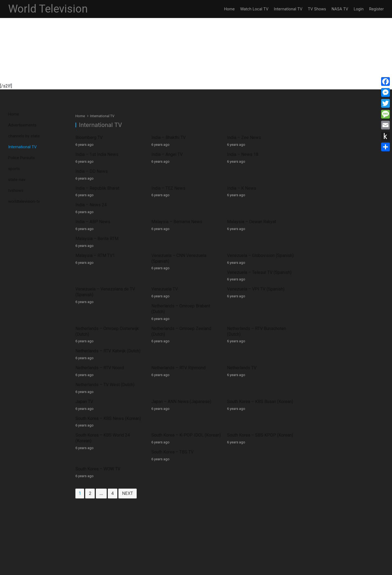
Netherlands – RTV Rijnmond (177, 272)
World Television (48, 9)
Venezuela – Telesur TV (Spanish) (330, 205)
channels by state (24, 136)
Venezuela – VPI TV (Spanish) (252, 227)
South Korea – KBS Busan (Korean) (257, 289)
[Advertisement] (163, 45)
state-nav (17, 180)
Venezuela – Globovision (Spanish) (257, 205)
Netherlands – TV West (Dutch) (327, 272)
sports (14, 169)
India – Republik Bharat (97, 171)
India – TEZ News (166, 171)
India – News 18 (239, 154)
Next (127, 353)
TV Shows (317, 9)
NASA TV (340, 9)
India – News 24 (313, 171)
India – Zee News (241, 137)
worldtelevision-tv (24, 201)
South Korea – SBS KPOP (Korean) (257, 306)
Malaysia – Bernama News (175, 188)
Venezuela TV (163, 227)
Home (229, 9)
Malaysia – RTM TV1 (95, 205)
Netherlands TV (238, 272)
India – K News (238, 171)
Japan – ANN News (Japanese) (179, 289)
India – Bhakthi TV (167, 137)
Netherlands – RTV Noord (100, 272)
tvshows (16, 190)
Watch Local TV (254, 9)
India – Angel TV (165, 154)
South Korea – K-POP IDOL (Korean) (184, 306)
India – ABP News (93, 188)
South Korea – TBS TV (319, 306)
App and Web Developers (227, 570)
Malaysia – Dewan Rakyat (248, 188)
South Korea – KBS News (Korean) (330, 289)
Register (376, 9)
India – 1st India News (97, 154)
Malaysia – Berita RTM (319, 188)
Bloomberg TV (89, 137)
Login (359, 9)
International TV (288, 9)
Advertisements (22, 125)
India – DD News (314, 154)
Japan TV (84, 289)
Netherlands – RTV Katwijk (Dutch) (330, 250)
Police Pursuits (22, 158)
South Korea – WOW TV (98, 329)
